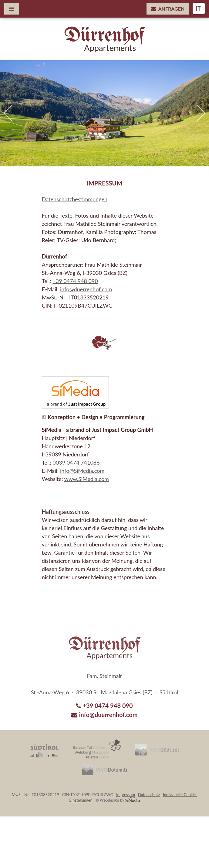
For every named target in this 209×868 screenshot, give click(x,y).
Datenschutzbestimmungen (75, 199)
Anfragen (168, 9)
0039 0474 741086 (76, 462)
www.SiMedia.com (87, 479)
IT (198, 8)
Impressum (126, 795)
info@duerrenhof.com (86, 289)
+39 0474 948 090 (75, 281)
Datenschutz (149, 795)
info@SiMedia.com (82, 471)
